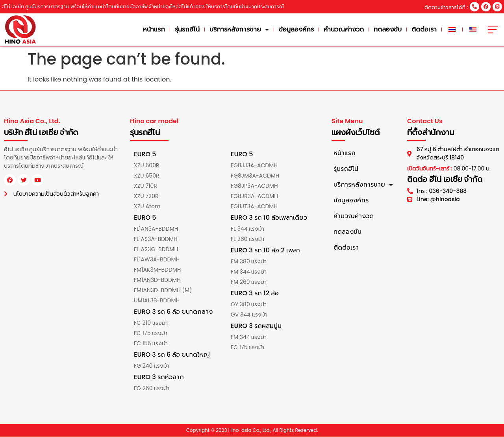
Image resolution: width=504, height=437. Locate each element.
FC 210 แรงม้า (151, 323)
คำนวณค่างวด (347, 29)
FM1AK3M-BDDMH (157, 270)
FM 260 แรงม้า (249, 282)
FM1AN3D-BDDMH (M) (163, 291)
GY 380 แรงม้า (249, 305)
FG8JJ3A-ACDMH (254, 166)
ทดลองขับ (391, 29)
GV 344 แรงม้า (249, 315)
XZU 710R (145, 186)
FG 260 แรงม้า (152, 389)
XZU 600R (146, 166)
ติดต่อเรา (427, 29)
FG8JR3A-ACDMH (254, 196)
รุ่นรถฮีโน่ (190, 29)
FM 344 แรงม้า (249, 272)
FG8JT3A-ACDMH (254, 207)
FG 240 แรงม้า (152, 366)
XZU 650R (146, 176)
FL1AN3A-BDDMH (156, 229)
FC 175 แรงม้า (151, 333)
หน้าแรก (157, 29)
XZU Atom (147, 207)
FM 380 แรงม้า (249, 262)
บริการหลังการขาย (242, 30)
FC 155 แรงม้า (151, 344)
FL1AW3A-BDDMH (157, 260)
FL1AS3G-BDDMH (156, 250)
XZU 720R (146, 196)
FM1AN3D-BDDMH (157, 280)
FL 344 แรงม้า (247, 229)
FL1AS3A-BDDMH (156, 239)
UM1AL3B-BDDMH (157, 301)
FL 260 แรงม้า (247, 239)
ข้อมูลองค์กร (299, 29)
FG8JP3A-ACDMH (254, 186)
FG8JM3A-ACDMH (255, 176)
